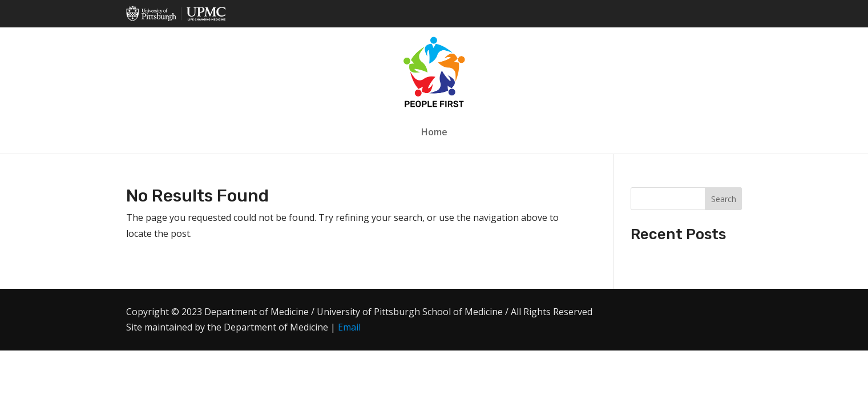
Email (349, 327)
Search (724, 199)
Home (434, 132)
